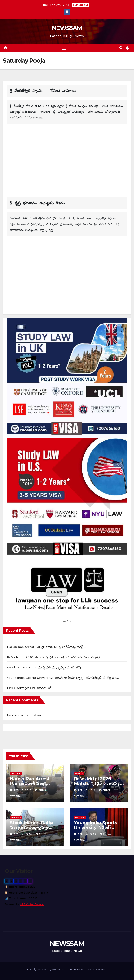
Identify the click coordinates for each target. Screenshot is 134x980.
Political (16, 773)
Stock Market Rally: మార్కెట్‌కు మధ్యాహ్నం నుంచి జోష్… (45, 667)
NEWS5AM (67, 28)
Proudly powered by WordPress (46, 969)
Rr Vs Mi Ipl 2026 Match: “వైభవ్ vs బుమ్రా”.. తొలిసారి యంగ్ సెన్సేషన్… (56, 657)
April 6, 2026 (23, 834)
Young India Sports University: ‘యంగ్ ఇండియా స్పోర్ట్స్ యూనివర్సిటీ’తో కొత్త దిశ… (63, 678)
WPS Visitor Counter (32, 904)
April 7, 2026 (23, 790)
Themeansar (99, 969)
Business (16, 817)
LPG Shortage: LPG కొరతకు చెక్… (31, 688)
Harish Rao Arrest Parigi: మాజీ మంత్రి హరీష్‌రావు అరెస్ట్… (47, 647)
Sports (79, 773)
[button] (121, 48)
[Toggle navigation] (64, 48)
